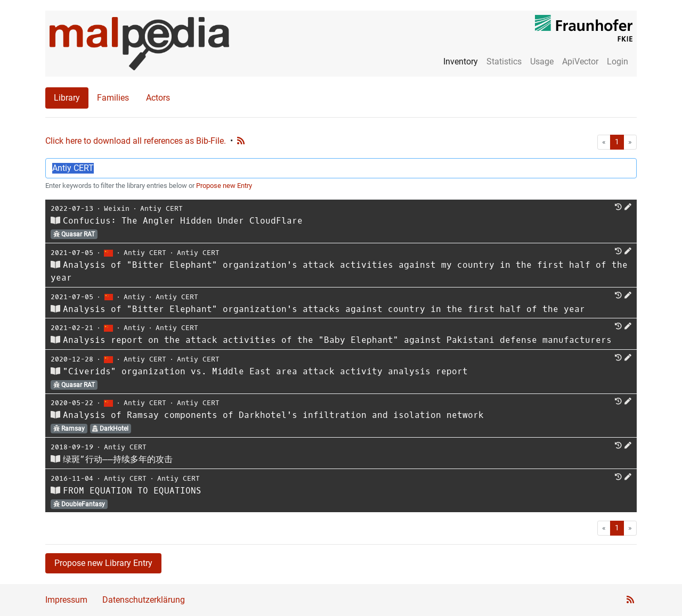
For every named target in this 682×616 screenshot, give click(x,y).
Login (618, 61)
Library (67, 98)
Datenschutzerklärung (144, 600)
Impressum (66, 600)
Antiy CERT (161, 208)
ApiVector (580, 61)
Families (113, 98)
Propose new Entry (224, 186)
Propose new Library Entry (103, 563)
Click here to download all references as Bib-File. (136, 141)
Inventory (461, 61)
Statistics (504, 61)
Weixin (117, 208)
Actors (158, 98)
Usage (542, 61)
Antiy (134, 297)
